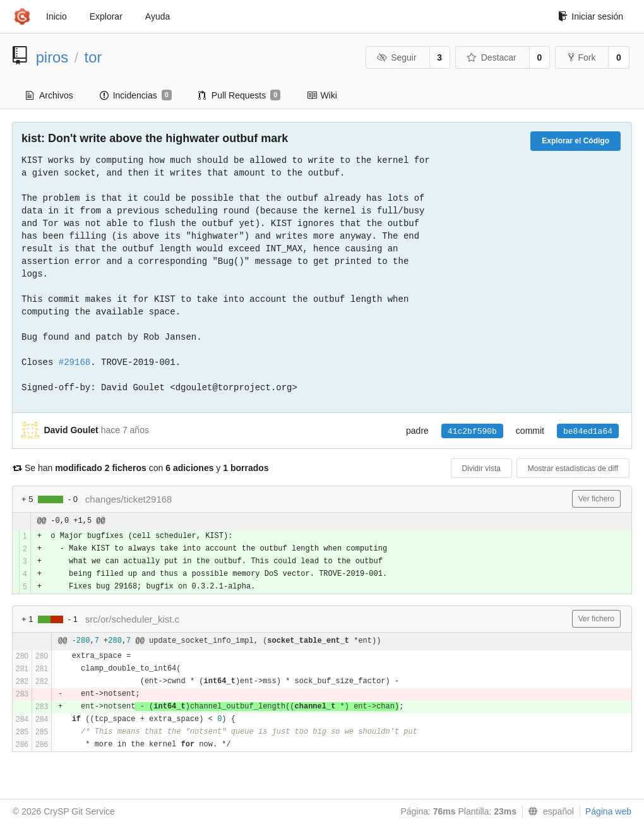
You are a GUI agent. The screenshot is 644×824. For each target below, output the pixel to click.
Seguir (397, 57)
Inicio (57, 16)
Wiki (322, 95)
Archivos (50, 95)
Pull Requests (240, 95)
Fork (582, 57)
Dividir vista (481, 469)
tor (93, 57)
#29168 (75, 362)
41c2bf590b (472, 432)
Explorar (106, 16)
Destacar (492, 57)
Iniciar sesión (591, 16)
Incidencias (136, 95)
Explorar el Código (575, 141)
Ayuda (158, 16)
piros (52, 57)
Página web (608, 811)
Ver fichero (596, 499)
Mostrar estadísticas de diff (573, 469)
